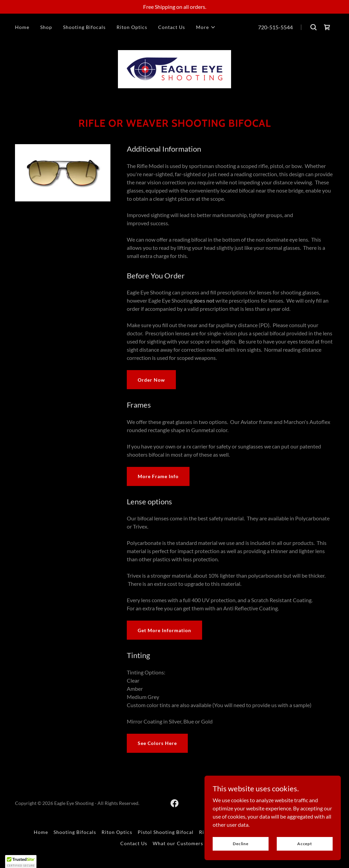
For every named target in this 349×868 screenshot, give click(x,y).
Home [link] (22, 27)
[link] (327, 27)
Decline (241, 844)
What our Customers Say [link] (183, 843)
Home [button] (41, 832)
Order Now (151, 380)
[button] (206, 27)
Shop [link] (46, 27)
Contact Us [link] (172, 27)
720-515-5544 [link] (275, 27)
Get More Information (164, 630)
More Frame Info (158, 476)
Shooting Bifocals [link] (84, 27)
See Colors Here (157, 743)
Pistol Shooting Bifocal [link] (166, 832)
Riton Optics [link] (132, 27)
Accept (305, 844)
